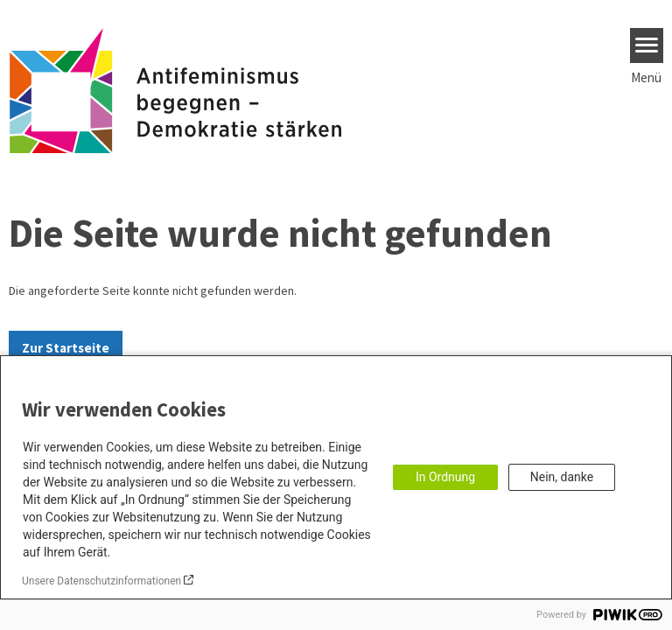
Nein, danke (562, 477)
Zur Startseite (66, 348)
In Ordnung (445, 477)
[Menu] (647, 45)
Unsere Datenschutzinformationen (101, 581)
